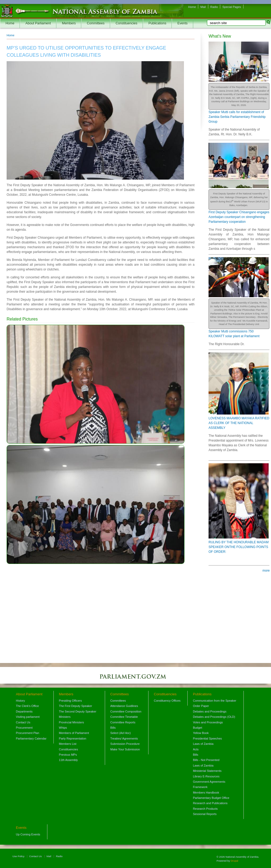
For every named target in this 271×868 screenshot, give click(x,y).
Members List (68, 744)
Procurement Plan (28, 733)
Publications (157, 23)
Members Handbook (206, 793)
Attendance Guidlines (124, 706)
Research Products (205, 809)
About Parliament (38, 23)
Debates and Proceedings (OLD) (214, 717)
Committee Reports (123, 722)
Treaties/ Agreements (124, 738)
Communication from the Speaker (215, 701)
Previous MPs (68, 755)
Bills (113, 728)
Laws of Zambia (203, 744)
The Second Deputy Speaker (78, 711)
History (20, 701)
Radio (214, 7)
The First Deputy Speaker (76, 706)
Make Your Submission (125, 749)
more (266, 571)
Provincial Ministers (72, 722)
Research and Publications (210, 803)
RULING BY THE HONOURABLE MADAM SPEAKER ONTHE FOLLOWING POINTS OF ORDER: (239, 547)
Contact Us (23, 722)
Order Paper (201, 706)
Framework (200, 787)
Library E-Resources (206, 776)
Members (69, 23)
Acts (196, 749)
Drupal (234, 861)
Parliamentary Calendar (31, 738)
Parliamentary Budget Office (211, 798)
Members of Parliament (74, 733)
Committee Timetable (124, 717)
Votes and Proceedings (208, 722)
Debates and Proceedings (210, 711)
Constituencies (127, 23)
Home (192, 7)
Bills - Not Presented (206, 760)
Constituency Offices (167, 701)
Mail (203, 7)
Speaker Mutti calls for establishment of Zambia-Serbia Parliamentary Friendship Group (237, 117)
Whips (63, 728)
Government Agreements (209, 782)
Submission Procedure (125, 744)
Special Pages (232, 7)
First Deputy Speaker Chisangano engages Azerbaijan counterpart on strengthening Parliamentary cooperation (239, 217)
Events (182, 23)
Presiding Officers (71, 701)
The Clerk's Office (27, 706)
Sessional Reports (205, 814)
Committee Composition (126, 711)
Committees (96, 23)
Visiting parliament (28, 717)
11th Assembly (69, 760)
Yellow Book (201, 733)
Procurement (24, 728)
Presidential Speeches (207, 738)
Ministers (65, 717)
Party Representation (73, 738)
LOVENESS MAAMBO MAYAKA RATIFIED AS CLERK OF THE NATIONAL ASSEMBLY (239, 423)
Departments (24, 711)
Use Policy (18, 856)
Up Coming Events (28, 834)
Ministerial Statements (207, 771)
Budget (198, 728)
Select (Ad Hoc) (121, 733)
